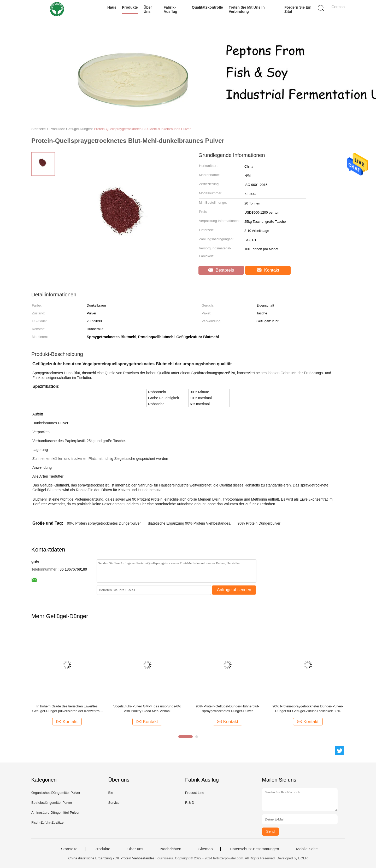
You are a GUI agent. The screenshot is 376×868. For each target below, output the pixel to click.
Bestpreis (221, 270)
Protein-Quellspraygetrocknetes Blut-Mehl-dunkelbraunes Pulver (142, 129)
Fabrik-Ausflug (170, 9)
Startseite (69, 849)
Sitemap (206, 849)
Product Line (195, 793)
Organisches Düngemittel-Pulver (56, 793)
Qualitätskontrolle (207, 7)
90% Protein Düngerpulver (259, 523)
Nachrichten (171, 849)
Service (114, 803)
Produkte (130, 7)
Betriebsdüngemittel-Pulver (52, 803)
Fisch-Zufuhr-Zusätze (48, 822)
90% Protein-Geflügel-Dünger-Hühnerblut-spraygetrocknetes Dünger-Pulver (228, 709)
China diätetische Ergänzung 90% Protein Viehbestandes (111, 858)
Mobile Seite (307, 849)
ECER (303, 858)
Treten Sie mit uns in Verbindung (247, 9)
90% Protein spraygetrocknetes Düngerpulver (104, 523)
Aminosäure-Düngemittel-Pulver (55, 813)
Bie (111, 793)
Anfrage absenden (234, 590)
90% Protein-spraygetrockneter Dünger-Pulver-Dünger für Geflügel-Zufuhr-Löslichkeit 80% (308, 709)
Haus (112, 7)
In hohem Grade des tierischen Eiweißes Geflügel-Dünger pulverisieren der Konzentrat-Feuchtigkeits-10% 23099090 (67, 709)
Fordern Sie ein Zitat (298, 9)
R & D (190, 803)
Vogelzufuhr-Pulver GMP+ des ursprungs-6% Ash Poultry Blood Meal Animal (147, 709)
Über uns (148, 9)
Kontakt (268, 270)
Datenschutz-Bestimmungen (254, 849)
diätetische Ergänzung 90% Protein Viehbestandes (189, 523)
